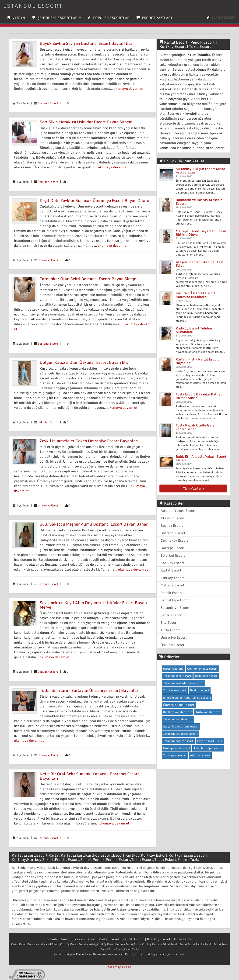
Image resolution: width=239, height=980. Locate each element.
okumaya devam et (129, 88)
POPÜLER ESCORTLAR (109, 18)
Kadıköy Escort (172, 563)
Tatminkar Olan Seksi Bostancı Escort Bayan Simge (88, 279)
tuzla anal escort (206, 676)
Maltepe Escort (172, 585)
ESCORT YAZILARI (155, 18)
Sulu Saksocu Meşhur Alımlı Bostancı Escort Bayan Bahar (94, 524)
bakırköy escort (121, 962)
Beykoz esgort (200, 690)
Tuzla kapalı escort (208, 712)
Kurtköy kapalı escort (177, 712)
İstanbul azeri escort (177, 676)
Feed (127, 967)
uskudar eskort (200, 755)
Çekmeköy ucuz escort (202, 669)
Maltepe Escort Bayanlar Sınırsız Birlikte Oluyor (201, 233)
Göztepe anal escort (177, 748)
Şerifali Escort (172, 615)
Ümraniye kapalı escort (179, 705)
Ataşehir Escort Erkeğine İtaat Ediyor (200, 264)
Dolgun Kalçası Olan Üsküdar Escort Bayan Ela (84, 362)
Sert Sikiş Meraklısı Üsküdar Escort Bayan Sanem (86, 122)
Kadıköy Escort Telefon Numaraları (194, 330)
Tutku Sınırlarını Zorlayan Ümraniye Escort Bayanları (90, 690)
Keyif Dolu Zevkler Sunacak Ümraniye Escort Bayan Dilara (95, 200)
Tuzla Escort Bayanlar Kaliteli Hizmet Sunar (199, 396)
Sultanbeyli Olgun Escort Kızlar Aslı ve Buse (200, 170)
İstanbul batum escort (178, 741)
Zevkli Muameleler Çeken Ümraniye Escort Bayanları (89, 441)
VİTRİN (16, 18)
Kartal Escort (171, 570)
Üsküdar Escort (48, 182)
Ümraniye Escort (49, 260)
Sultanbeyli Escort (175, 608)
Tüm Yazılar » (193, 488)
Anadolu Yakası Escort (178, 511)
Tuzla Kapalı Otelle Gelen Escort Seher (196, 427)
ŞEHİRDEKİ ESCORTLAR (56, 18)
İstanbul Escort (33, 6)
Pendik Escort (171, 593)
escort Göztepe (173, 669)
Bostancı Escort (48, 103)
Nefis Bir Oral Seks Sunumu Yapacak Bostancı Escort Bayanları (89, 776)
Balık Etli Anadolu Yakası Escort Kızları (201, 458)
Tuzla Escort (170, 630)
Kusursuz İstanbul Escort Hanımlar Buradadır (195, 295)
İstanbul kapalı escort (178, 719)
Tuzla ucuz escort (175, 690)
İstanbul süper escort (208, 748)
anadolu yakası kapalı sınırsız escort (187, 698)
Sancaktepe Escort (175, 600)
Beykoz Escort (172, 525)
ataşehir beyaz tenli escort (181, 726)
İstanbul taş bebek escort (180, 734)
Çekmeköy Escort (174, 540)
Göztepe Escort (173, 548)
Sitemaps (115, 967)
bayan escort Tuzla (210, 741)
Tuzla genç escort (175, 755)
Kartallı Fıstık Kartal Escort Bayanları (197, 361)
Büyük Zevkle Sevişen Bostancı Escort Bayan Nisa (86, 43)
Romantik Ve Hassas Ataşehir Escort (199, 201)
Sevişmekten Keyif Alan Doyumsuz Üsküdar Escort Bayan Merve (93, 605)
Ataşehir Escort (173, 518)
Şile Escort (169, 622)
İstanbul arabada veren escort (183, 683)
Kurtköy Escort (172, 578)
